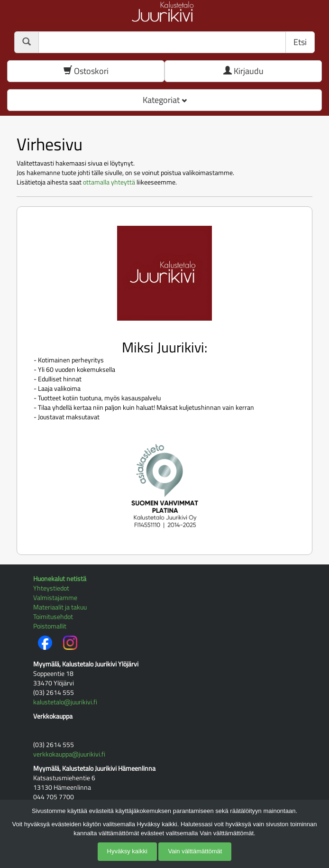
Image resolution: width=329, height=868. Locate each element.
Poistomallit (50, 626)
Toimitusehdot (53, 616)
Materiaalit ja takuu (60, 607)
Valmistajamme (55, 597)
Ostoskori (86, 71)
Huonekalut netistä (60, 578)
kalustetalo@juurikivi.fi (65, 702)
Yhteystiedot (51, 588)
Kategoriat (165, 100)
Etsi (300, 42)
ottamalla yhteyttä (109, 182)
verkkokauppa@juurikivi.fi (69, 754)
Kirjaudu (243, 71)
